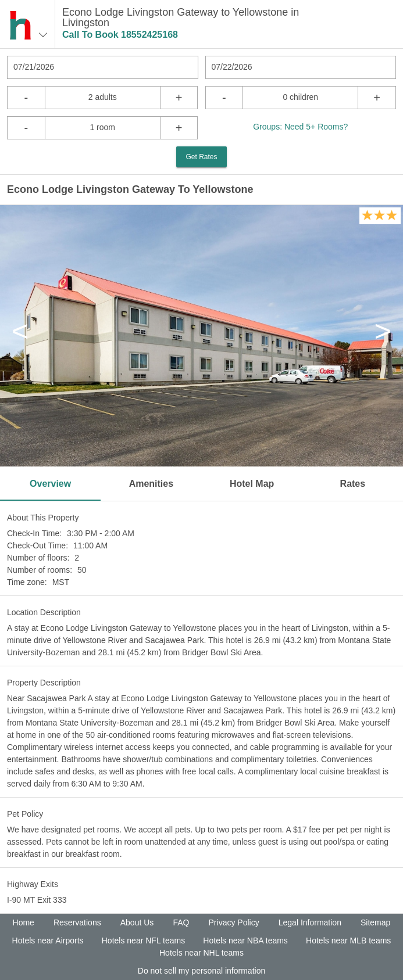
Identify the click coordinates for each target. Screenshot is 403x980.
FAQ (181, 922)
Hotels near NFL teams (143, 940)
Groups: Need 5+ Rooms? (300, 127)
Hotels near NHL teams (201, 953)
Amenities (151, 484)
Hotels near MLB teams (348, 940)
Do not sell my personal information (201, 971)
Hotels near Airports (48, 940)
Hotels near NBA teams (245, 940)
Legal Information (310, 922)
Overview (50, 484)
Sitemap (375, 922)
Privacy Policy (234, 922)
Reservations (77, 922)
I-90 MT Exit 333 (37, 900)
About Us (137, 922)
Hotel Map (252, 484)
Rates (353, 484)
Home (24, 922)
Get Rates (201, 157)
